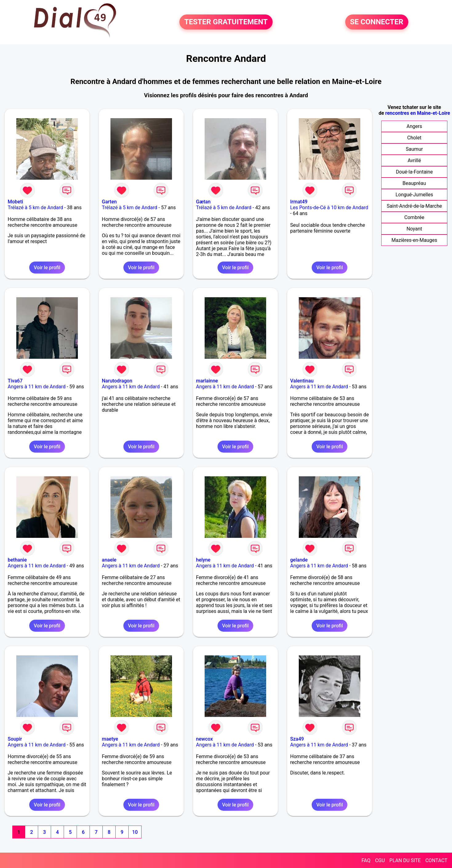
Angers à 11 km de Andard (37, 387)
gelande (299, 560)
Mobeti (15, 202)
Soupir (15, 739)
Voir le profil (47, 268)
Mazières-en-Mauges (414, 240)
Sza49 (297, 739)
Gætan (203, 202)
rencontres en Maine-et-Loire (418, 113)
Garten (109, 202)
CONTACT (436, 860)
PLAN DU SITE (405, 860)
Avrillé (414, 160)
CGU (380, 860)
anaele (109, 560)
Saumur (414, 149)
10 (135, 832)
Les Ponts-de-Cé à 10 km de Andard (329, 208)
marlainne (207, 381)
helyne (203, 560)
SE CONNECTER (377, 22)
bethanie (17, 560)
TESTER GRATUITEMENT (226, 22)
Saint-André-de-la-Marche (414, 206)
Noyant (414, 229)
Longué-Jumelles (414, 195)
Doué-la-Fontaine (414, 172)
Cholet (414, 138)
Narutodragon (117, 381)
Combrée (414, 217)
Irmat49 (299, 202)
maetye (110, 739)
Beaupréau (414, 183)
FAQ (366, 860)
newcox (204, 739)
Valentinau (302, 381)
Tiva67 (15, 381)
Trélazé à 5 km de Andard (35, 208)
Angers (414, 126)
